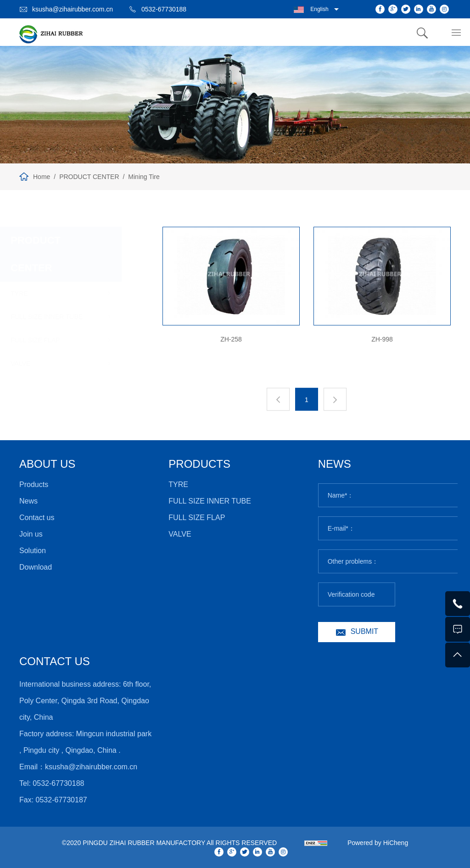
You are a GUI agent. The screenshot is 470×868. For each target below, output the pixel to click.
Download (36, 567)
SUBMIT (364, 631)
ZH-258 (232, 339)
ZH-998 (383, 339)
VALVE (47, 364)
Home (42, 177)
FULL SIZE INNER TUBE (73, 317)
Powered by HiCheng (378, 843)
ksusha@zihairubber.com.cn (73, 9)
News (28, 501)
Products (34, 484)
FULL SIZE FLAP (62, 340)
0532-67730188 (164, 9)
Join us (31, 534)
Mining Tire (144, 177)
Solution (33, 551)
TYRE (46, 293)
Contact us (37, 518)
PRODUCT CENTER (89, 177)
